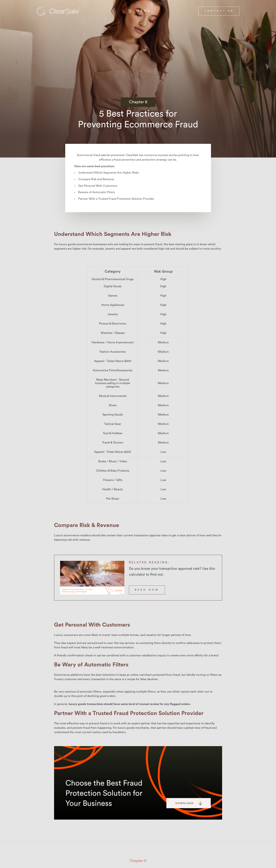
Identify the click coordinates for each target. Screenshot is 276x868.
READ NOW (147, 590)
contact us (219, 11)
